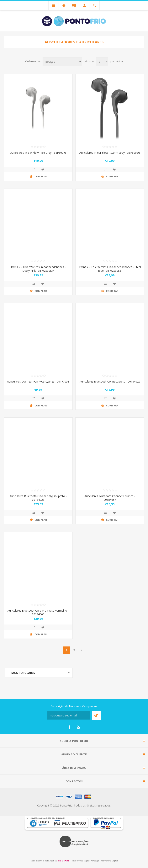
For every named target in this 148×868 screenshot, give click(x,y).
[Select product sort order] (62, 62)
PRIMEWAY (64, 861)
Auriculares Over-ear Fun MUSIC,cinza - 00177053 (38, 381)
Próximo (82, 650)
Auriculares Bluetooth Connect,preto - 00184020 (110, 381)
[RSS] (79, 727)
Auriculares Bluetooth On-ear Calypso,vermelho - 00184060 (38, 612)
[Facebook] (69, 727)
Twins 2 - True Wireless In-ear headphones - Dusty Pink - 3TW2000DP (38, 269)
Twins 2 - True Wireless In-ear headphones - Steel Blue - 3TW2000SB (110, 269)
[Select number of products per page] (102, 62)
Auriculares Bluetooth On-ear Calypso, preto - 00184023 (38, 498)
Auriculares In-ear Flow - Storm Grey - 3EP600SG (110, 153)
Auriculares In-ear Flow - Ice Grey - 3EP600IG (38, 153)
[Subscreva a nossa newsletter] (69, 715)
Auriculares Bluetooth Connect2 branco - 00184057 (110, 498)
